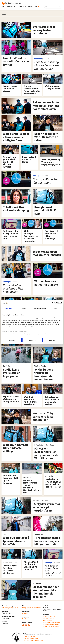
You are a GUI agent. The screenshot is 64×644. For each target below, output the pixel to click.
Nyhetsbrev (22, 6)
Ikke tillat (12, 340)
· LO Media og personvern (51, 627)
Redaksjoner (12, 6)
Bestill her (26, 619)
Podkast (31, 6)
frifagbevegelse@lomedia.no (11, 608)
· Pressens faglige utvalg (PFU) (33, 641)
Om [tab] (56, 308)
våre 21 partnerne (12, 318)
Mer (37, 6)
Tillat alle (52, 340)
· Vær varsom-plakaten (30, 638)
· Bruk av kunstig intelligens (51, 622)
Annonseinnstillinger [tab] (40, 308)
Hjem (4, 6)
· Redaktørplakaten (29, 636)
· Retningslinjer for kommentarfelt (49, 619)
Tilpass (32, 340)
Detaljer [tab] (24, 308)
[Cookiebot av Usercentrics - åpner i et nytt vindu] (54, 303)
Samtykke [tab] (8, 308)
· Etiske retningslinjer (50, 616)
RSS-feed (25, 613)
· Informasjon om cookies (51, 624)
